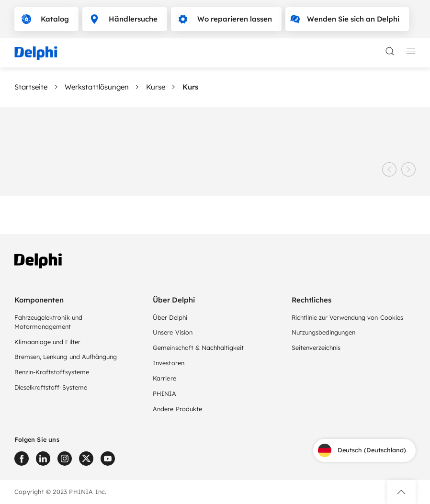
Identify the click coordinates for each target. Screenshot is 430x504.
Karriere (164, 378)
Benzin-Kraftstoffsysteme (52, 372)
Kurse (156, 87)
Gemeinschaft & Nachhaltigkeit (198, 347)
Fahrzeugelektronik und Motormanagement (48, 322)
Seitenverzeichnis (316, 347)
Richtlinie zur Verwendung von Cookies (347, 317)
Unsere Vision (172, 332)
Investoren (168, 363)
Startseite (31, 87)
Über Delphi (170, 317)
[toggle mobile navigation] (411, 51)
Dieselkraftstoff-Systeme (51, 387)
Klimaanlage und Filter (47, 342)
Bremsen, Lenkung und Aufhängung (66, 357)
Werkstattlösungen (97, 87)
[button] (401, 492)
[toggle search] (390, 51)
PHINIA (164, 393)
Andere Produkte (177, 409)
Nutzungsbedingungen (324, 332)
